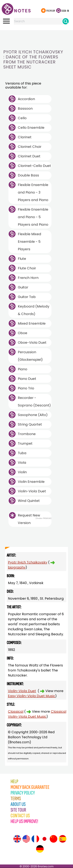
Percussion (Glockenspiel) (30, 356)
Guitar (23, 287)
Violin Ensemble (31, 482)
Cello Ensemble (31, 128)
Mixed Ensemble (32, 323)
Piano (23, 369)
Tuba (22, 453)
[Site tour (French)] (35, 839)
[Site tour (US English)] (26, 839)
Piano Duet (27, 379)
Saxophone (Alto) (33, 415)
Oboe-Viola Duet (32, 343)
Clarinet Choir (30, 147)
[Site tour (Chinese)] (53, 839)
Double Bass (28, 175)
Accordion (26, 99)
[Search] (66, 21)
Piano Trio (26, 388)
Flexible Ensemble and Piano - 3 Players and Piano (33, 192)
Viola (22, 463)
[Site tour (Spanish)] (63, 839)
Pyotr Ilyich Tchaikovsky (28, 562)
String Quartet (30, 424)
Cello (22, 118)
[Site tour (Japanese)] (44, 839)
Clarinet (25, 137)
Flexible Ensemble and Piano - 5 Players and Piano (33, 217)
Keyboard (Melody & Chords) (34, 310)
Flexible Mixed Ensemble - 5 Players (30, 242)
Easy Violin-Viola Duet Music (32, 696)
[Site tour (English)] (17, 839)
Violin (22, 472)
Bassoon (25, 108)
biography (17, 567)
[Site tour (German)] (40, 849)
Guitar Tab (27, 297)
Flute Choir (27, 268)
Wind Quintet (29, 501)
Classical (16, 711)
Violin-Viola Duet (32, 491)
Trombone (27, 434)
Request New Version (29, 519)
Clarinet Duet (29, 156)
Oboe (23, 333)
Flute (22, 259)
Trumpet (25, 443)
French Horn (28, 278)
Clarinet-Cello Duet (34, 166)
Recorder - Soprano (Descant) (34, 402)
